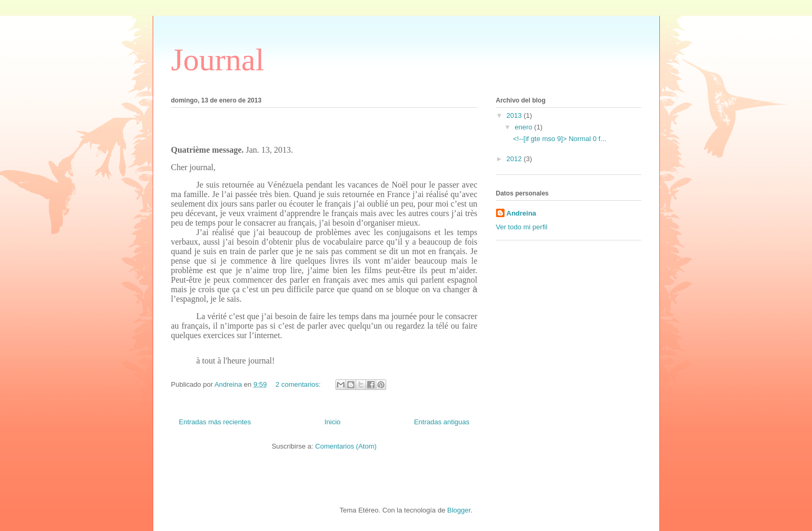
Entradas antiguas (442, 422)
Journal (218, 60)
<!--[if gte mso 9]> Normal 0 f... (559, 139)
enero (524, 127)
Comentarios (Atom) (346, 446)
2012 (515, 159)
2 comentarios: (299, 384)
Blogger (459, 510)
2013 (515, 115)
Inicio (332, 422)
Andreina (521, 213)
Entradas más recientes (215, 422)
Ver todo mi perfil (522, 227)
